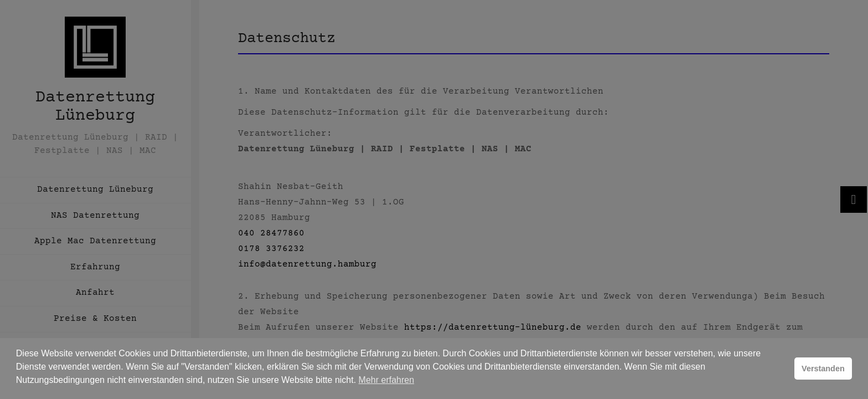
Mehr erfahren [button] (387, 380)
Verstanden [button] (823, 369)
